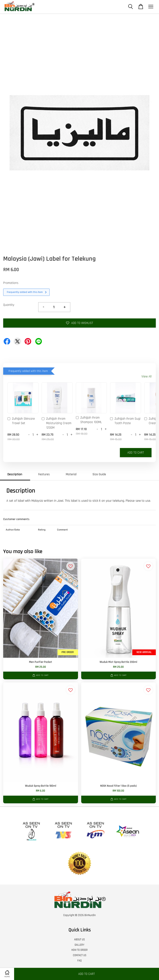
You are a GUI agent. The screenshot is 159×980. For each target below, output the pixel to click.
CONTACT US (80, 955)
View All (146, 377)
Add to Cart (136, 453)
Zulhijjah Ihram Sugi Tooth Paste (125, 421)
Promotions (11, 283)
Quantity (9, 305)
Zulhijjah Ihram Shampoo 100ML (89, 420)
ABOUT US (79, 940)
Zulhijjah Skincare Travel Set (21, 421)
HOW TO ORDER (79, 950)
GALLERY (79, 945)
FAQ (79, 961)
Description (15, 474)
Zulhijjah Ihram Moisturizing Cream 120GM (57, 423)
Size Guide (99, 474)
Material (71, 474)
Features (44, 474)
